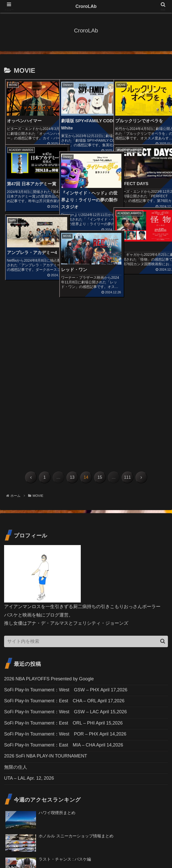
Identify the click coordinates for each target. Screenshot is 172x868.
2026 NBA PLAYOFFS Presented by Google (49, 521)
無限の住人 (16, 609)
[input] (86, 483)
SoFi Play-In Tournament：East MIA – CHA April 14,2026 (64, 587)
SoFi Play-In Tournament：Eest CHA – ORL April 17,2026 (65, 543)
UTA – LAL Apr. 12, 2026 (29, 620)
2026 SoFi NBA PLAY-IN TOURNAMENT (46, 598)
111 (127, 319)
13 (72, 319)
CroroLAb (86, 6)
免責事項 (86, 851)
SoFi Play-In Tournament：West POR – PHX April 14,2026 (66, 576)
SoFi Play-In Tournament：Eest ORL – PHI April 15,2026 (64, 565)
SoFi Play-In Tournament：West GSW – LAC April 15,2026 (66, 554)
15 (100, 319)
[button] (163, 483)
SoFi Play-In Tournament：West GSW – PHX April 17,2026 (66, 532)
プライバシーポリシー (142, 851)
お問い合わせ (30, 851)
